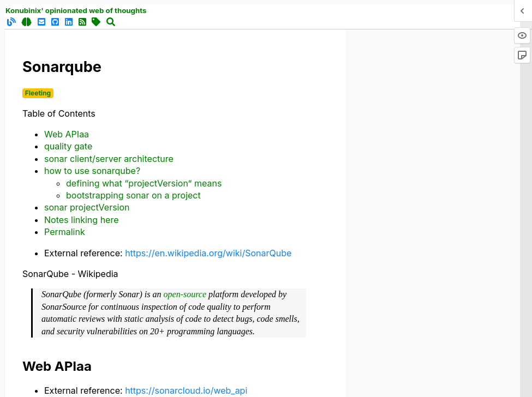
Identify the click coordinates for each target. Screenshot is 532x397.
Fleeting (38, 93)
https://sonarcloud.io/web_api (186, 390)
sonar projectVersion (87, 207)
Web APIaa (67, 134)
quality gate (68, 146)
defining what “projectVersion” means (144, 183)
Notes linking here (82, 220)
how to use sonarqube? (92, 171)
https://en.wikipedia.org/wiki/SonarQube (208, 253)
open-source (185, 294)
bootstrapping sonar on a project (133, 195)
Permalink (65, 232)
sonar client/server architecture (109, 159)
